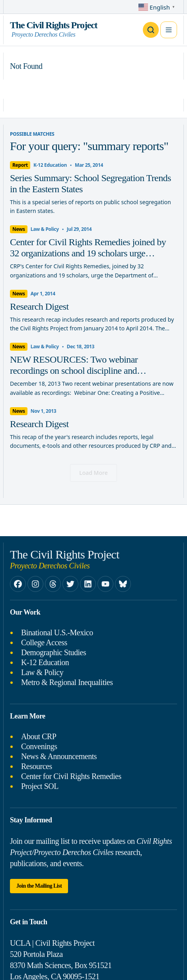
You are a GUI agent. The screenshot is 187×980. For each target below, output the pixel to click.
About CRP (39, 736)
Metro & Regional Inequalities (67, 682)
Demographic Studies (54, 652)
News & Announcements (59, 756)
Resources (37, 766)
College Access (44, 642)
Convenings (39, 746)
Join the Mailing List (39, 886)
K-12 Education (45, 662)
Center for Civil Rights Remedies (71, 776)
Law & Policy (42, 672)
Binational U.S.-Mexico (57, 633)
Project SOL (40, 786)
